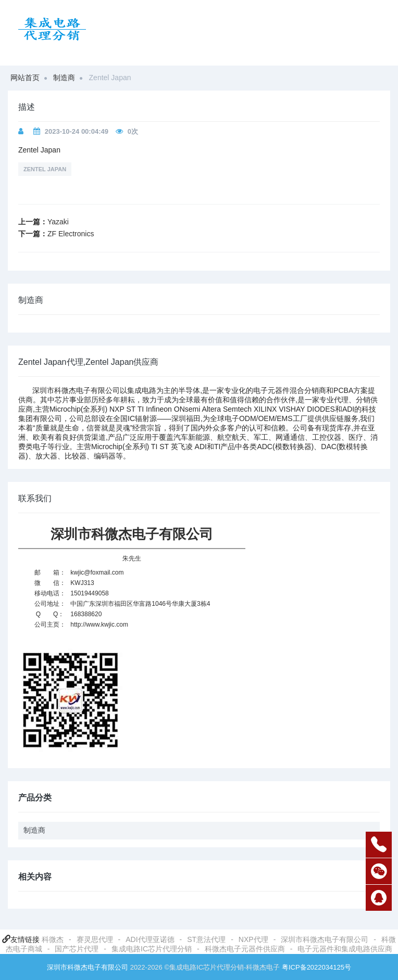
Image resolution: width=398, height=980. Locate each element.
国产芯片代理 (77, 949)
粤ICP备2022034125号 (316, 967)
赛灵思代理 (95, 939)
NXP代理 (253, 939)
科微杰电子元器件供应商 (245, 949)
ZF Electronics (71, 234)
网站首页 (25, 78)
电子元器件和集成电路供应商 (345, 949)
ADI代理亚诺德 (150, 939)
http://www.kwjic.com (99, 625)
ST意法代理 (206, 939)
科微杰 (53, 939)
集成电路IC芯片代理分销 (152, 949)
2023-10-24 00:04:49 (77, 131)
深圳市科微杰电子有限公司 (325, 939)
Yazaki (58, 222)
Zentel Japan (45, 169)
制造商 (64, 78)
